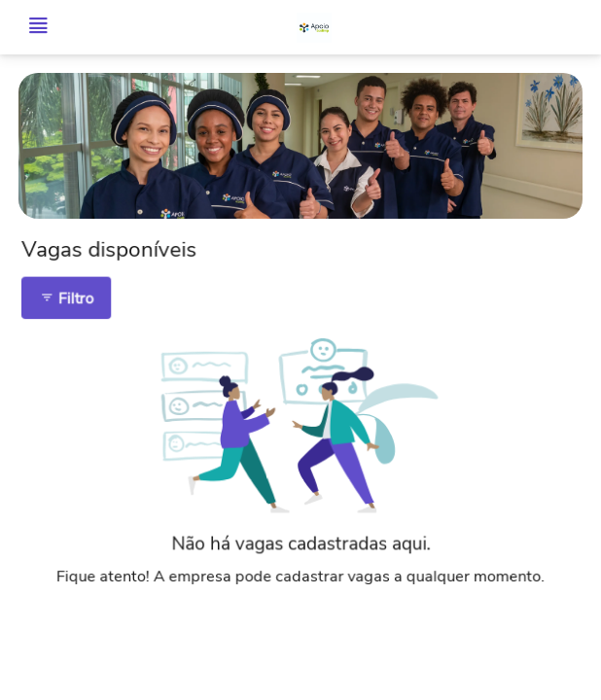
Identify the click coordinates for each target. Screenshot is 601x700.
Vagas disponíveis (116, 256)
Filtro (74, 303)
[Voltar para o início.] (314, 28)
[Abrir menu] (38, 28)
